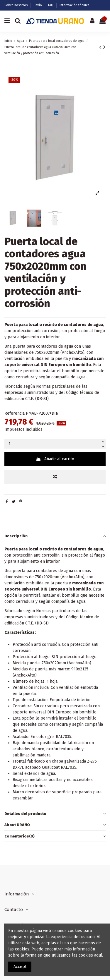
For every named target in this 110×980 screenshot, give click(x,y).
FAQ (51, 5)
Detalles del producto (55, 814)
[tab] (55, 536)
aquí (98, 955)
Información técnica (75, 5)
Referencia (15, 413)
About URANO (55, 825)
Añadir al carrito (55, 459)
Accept (20, 967)
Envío (38, 5)
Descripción (55, 536)
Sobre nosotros (16, 5)
